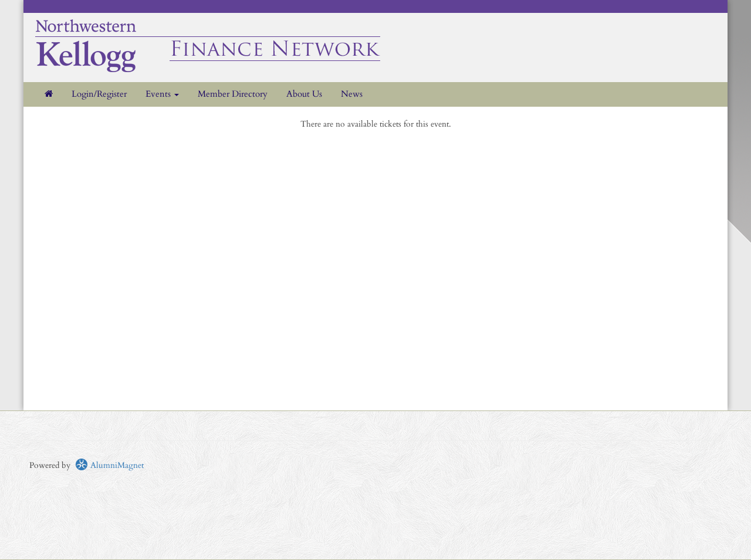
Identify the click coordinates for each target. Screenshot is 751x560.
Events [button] (162, 94)
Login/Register (99, 94)
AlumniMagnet (109, 465)
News (352, 94)
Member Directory (233, 94)
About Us (304, 94)
